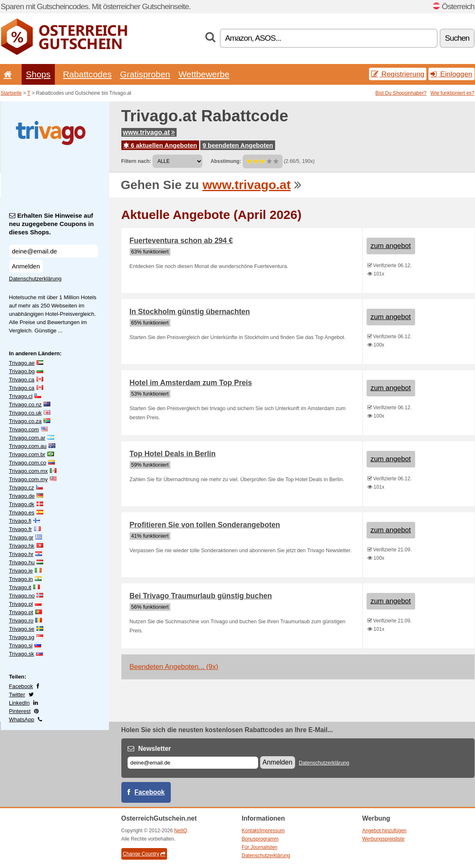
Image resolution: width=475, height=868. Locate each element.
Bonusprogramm (260, 839)
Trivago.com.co (28, 463)
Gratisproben (145, 74)
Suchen (457, 38)
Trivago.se (22, 629)
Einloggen (451, 74)
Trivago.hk (22, 546)
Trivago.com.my (28, 479)
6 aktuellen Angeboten (160, 145)
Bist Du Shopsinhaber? (401, 93)
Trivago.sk (22, 654)
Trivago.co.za (26, 421)
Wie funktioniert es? (452, 93)
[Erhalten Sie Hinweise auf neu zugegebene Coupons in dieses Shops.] (54, 251)
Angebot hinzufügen (385, 831)
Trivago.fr (21, 529)
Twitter (17, 695)
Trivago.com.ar (27, 438)
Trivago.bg (22, 371)
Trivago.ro (21, 621)
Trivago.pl (21, 604)
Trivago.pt (21, 612)
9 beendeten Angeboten (237, 145)
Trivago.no (22, 596)
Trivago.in (21, 579)
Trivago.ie (21, 571)
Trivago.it (20, 587)
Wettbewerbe (204, 74)
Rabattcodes (87, 74)
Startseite (11, 93)
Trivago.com (24, 429)
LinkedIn (20, 703)
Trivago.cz (22, 488)
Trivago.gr (21, 537)
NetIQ (181, 831)
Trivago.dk (22, 504)
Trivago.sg (22, 637)
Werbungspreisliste (384, 839)
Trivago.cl (21, 396)
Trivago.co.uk (26, 413)
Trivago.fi (20, 521)
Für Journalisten (260, 847)
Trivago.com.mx (28, 471)
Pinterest (20, 711)
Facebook (21, 686)
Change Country (144, 854)
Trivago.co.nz (26, 404)
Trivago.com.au (28, 446)
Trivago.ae (22, 363)
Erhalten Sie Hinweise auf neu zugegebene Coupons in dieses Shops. (52, 224)
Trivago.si (21, 645)
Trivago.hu (22, 562)
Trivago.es (22, 513)
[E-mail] (193, 763)
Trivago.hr (21, 554)
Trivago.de (22, 496)
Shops (38, 74)
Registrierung (398, 74)
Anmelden (26, 266)
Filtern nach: (136, 161)
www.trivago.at (149, 132)
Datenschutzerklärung (35, 279)
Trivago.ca (22, 380)
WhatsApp (22, 719)
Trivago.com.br (27, 454)
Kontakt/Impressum (263, 831)
